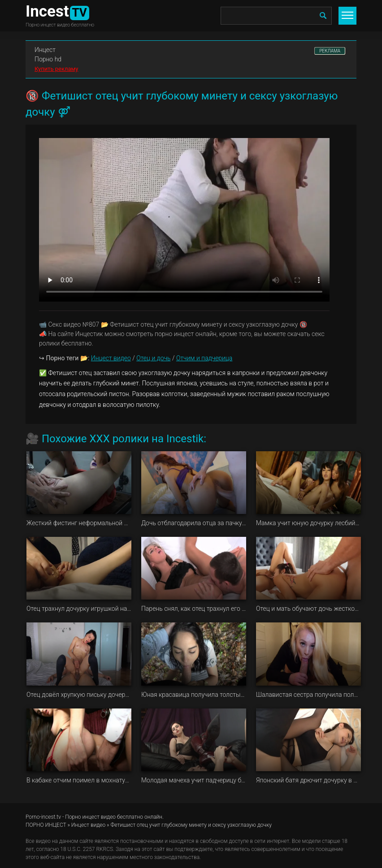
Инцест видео (111, 358)
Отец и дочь (153, 358)
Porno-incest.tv (43, 817)
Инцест (45, 50)
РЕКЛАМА (330, 51)
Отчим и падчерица (204, 358)
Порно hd (48, 59)
